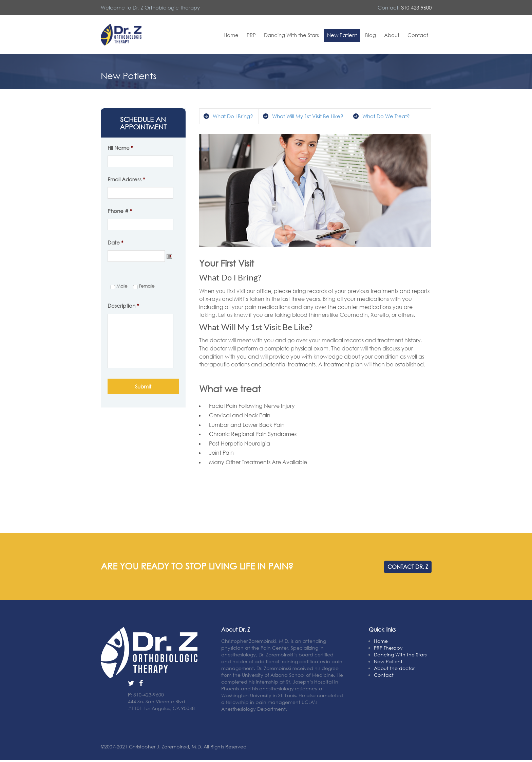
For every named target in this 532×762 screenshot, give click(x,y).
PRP (251, 35)
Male (122, 286)
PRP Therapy (388, 648)
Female (147, 286)
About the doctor (394, 668)
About (392, 35)
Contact (418, 35)
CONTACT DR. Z (408, 567)
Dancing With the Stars (291, 35)
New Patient (342, 35)
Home (231, 35)
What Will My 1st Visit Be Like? (308, 116)
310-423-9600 (416, 7)
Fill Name (120, 148)
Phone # (120, 211)
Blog (370, 35)
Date (115, 242)
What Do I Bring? (233, 116)
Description (123, 306)
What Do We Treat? (386, 116)
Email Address (126, 179)
